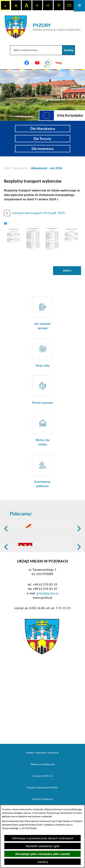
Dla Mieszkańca (43, 128)
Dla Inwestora (42, 149)
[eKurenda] (48, 63)
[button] (14, 238)
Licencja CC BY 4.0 (43, 803)
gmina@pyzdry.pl (47, 620)
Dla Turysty (42, 139)
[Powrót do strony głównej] (7, 168)
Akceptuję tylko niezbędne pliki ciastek (43, 854)
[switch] (37, 5)
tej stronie (40, 813)
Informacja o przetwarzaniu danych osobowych (43, 838)
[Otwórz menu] (79, 6)
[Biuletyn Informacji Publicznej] (58, 63)
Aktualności (20, 168)
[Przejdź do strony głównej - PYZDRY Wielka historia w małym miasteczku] (43, 27)
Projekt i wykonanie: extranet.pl (42, 780)
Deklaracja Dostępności (43, 791)
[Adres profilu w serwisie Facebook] (27, 63)
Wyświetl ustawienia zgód (42, 846)
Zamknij (42, 862)
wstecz (67, 270)
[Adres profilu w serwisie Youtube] (37, 63)
